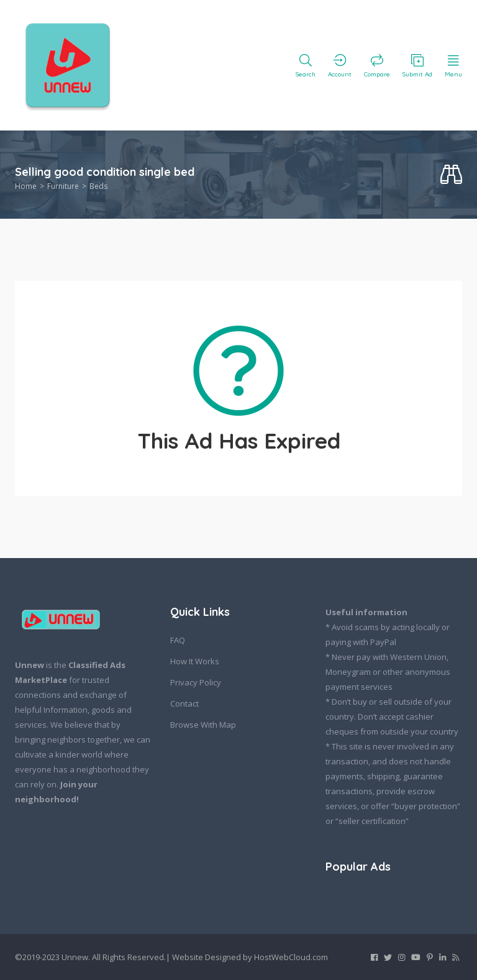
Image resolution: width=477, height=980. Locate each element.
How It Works (195, 661)
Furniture (63, 186)
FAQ (178, 640)
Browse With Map (203, 725)
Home (26, 186)
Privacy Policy (196, 682)
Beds (98, 186)
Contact (184, 703)
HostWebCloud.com (291, 957)
